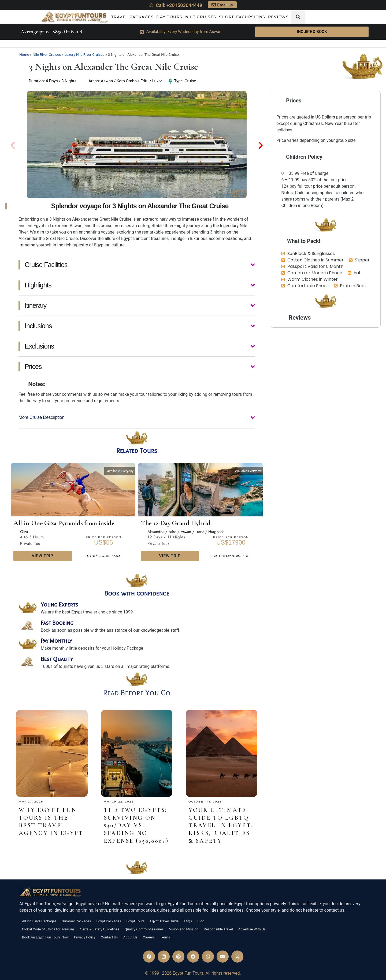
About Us (130, 937)
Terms (165, 937)
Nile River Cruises (47, 54)
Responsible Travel (218, 929)
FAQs (188, 921)
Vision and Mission (184, 929)
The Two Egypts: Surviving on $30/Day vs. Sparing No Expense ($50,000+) (136, 825)
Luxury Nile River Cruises (85, 54)
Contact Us (109, 937)
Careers (149, 937)
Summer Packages (77, 921)
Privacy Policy (85, 937)
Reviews (279, 17)
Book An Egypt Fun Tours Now (45, 937)
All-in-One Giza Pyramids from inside (64, 523)
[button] (298, 17)
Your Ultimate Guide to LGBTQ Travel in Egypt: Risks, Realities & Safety (221, 825)
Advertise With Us (252, 929)
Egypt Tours (136, 921)
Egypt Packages (109, 921)
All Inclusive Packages (39, 921)
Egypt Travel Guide (164, 921)
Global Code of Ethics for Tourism (48, 929)
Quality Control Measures (144, 929)
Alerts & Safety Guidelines (99, 929)
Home (24, 54)
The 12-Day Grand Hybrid (176, 523)
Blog (201, 921)
